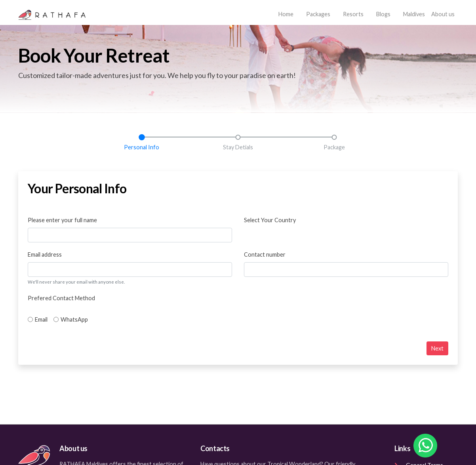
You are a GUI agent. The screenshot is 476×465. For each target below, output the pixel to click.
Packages (318, 14)
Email (41, 319)
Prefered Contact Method (61, 298)
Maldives (414, 14)
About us (443, 14)
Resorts (353, 14)
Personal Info (142, 147)
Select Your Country (270, 220)
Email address (45, 254)
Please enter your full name (62, 220)
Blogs (383, 14)
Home (288, 13)
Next (437, 348)
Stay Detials (238, 147)
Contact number (265, 254)
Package (334, 147)
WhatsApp (74, 319)
